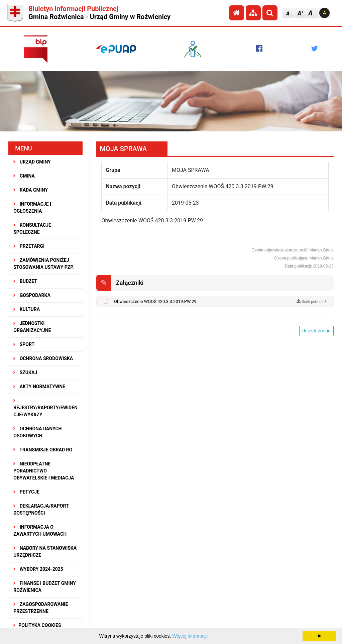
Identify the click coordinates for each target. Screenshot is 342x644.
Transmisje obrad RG (43, 450)
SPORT (24, 344)
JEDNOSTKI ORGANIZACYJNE (32, 327)
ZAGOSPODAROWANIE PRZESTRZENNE (41, 608)
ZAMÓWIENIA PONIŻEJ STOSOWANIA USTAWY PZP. (43, 264)
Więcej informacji (190, 636)
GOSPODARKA (32, 295)
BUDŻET (25, 281)
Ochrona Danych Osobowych (37, 432)
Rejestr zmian (316, 331)
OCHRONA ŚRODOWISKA (43, 358)
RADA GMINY (31, 190)
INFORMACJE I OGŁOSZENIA (32, 207)
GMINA (24, 176)
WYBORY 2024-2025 (38, 569)
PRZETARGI (29, 246)
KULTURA (27, 309)
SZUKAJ (25, 372)
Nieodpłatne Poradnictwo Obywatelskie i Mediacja (44, 471)
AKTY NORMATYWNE (39, 387)
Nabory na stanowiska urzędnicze (45, 552)
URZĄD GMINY (32, 162)
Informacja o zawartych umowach (40, 530)
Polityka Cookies (37, 625)
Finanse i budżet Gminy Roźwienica (45, 587)
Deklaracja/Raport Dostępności (41, 509)
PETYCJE (26, 492)
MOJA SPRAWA (123, 149)
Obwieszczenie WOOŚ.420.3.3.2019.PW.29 (155, 301)
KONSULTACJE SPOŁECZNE (32, 229)
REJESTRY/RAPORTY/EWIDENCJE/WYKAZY (45, 408)
